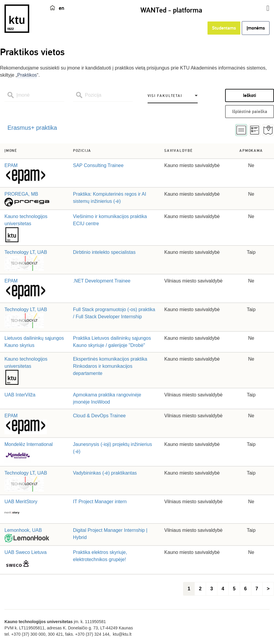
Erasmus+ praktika (32, 128)
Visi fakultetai (165, 96)
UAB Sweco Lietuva (25, 552)
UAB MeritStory (21, 502)
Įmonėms (256, 28)
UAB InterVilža (20, 395)
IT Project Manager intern (100, 502)
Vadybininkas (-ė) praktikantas (105, 473)
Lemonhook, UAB (23, 530)
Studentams (224, 28)
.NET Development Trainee (102, 281)
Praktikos (27, 75)
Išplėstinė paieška (250, 112)
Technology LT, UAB (26, 252)
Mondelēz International (29, 444)
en (62, 8)
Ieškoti (250, 95)
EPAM (11, 165)
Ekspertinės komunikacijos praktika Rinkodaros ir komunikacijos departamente (110, 366)
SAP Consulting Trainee (98, 165)
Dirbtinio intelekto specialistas (104, 252)
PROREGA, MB (21, 194)
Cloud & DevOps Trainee (99, 416)
